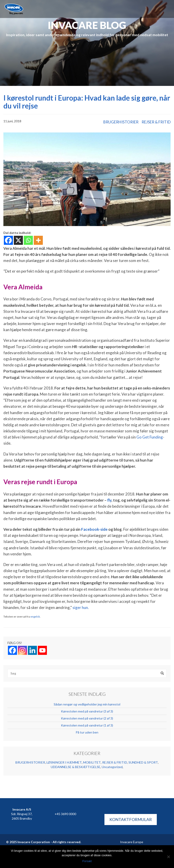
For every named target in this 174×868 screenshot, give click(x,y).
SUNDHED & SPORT (143, 762)
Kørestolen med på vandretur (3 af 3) (87, 711)
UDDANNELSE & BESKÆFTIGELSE (76, 767)
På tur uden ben (87, 732)
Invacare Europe (132, 842)
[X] (18, 240)
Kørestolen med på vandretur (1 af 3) (87, 725)
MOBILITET (92, 762)
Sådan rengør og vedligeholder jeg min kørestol (87, 704)
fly (109, 500)
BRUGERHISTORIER (121, 122)
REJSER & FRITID (156, 122)
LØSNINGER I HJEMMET (64, 762)
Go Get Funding (150, 437)
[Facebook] (8, 240)
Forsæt (87, 861)
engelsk (35, 617)
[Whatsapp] (28, 240)
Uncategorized (112, 767)
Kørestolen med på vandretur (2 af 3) (87, 718)
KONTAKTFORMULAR (131, 819)
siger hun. (81, 607)
